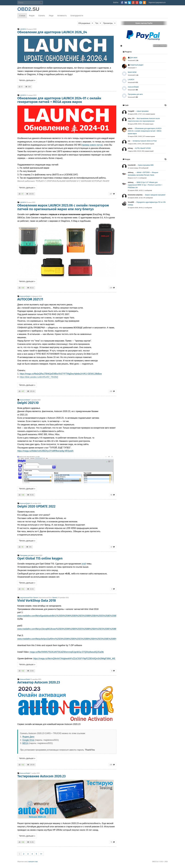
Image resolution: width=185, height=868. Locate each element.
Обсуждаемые (84, 23)
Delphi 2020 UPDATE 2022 (36, 506)
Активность (62, 16)
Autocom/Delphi (24, 296)
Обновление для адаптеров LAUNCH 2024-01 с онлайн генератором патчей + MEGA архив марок (59, 100)
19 (113, 547)
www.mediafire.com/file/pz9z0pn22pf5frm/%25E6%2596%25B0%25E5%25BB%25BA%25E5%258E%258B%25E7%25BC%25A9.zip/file (80, 639)
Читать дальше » (27, 80)
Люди (51, 16)
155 (112, 391)
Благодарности (77, 16)
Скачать (42, 16)
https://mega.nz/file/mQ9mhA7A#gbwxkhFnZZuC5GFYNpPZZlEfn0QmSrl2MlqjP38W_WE (74, 659)
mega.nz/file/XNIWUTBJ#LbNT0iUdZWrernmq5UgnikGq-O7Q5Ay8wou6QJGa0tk (67, 652)
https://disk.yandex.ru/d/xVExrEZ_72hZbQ (39, 377)
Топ (97, 23)
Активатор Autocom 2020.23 (39, 682)
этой (84, 564)
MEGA (25, 743)
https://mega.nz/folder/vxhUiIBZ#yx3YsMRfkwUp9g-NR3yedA (45, 451)
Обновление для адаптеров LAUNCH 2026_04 (52, 32)
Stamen (55, 598)
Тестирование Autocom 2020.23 (41, 776)
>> (41, 854)
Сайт (126, 105)
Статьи (22, 16)
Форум (32, 16)
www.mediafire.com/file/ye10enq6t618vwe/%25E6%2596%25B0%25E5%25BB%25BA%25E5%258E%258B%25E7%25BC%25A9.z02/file (80, 629)
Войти (116, 2)
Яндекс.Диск (28, 737)
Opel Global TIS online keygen (40, 558)
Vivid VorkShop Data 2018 (37, 601)
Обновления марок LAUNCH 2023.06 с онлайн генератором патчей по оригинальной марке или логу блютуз (63, 207)
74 (113, 842)
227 (112, 194)
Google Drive (28, 740)
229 (112, 288)
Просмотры (108, 23)
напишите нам (33, 862)
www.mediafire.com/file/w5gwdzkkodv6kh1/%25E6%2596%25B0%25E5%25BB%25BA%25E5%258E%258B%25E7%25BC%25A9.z (78, 616)
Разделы (127, 52)
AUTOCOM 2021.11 (30, 299)
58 (113, 495)
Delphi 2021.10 (28, 403)
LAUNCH (22, 29)
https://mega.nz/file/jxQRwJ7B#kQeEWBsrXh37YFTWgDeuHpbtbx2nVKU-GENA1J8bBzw (61, 374)
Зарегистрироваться (157, 2)
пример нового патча (92, 145)
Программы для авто (26, 555)
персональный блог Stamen (28, 598)
